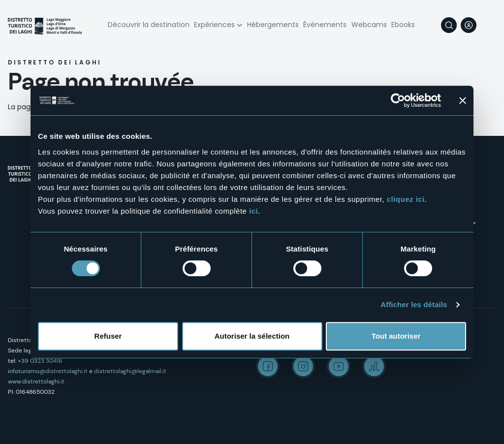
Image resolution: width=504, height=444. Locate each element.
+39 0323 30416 (40, 361)
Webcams (369, 25)
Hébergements (273, 25)
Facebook (268, 366)
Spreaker (374, 366)
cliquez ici (406, 199)
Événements (325, 25)
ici (253, 211)
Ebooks (403, 25)
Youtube (339, 366)
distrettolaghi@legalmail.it (130, 371)
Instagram (303, 366)
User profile (469, 25)
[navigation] (488, 25)
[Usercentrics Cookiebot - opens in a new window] (398, 100)
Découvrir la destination (149, 25)
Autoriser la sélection (252, 336)
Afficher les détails (414, 304)
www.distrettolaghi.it (36, 381)
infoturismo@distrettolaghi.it (48, 371)
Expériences (214, 25)
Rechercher (449, 25)
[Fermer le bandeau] (463, 100)
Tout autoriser (396, 336)
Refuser (108, 336)
